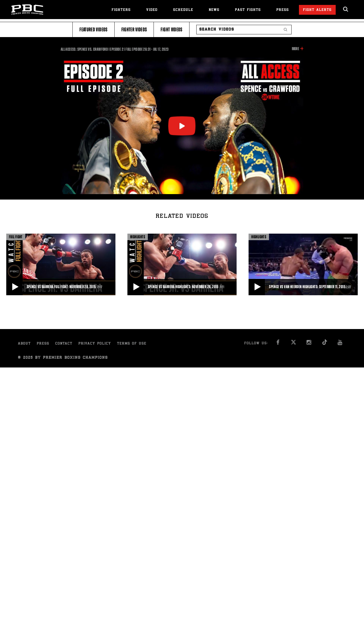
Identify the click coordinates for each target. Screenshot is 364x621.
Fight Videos (171, 30)
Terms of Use (132, 344)
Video (152, 10)
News (214, 10)
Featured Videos (93, 30)
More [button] (296, 49)
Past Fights (248, 10)
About (24, 344)
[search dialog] (346, 9)
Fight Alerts (317, 10)
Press (283, 10)
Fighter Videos (134, 30)
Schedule (183, 10)
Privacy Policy (95, 344)
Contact (64, 344)
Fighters (121, 10)
